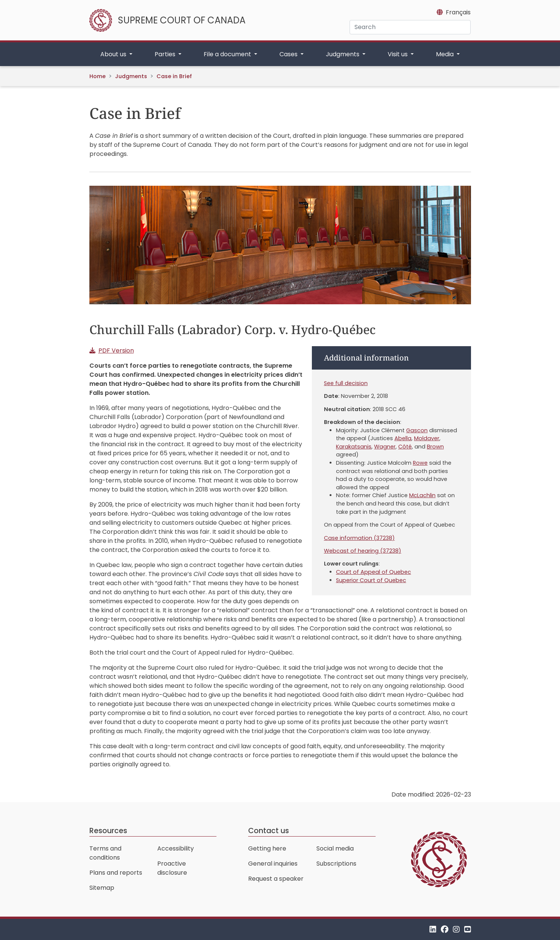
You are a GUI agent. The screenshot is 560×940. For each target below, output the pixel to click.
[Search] (410, 27)
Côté (405, 447)
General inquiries (273, 864)
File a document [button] (228, 54)
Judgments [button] (343, 54)
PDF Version (116, 351)
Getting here (267, 848)
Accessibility (176, 848)
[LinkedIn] (433, 929)
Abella (403, 438)
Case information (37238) (359, 538)
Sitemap (102, 888)
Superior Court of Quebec (371, 580)
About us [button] (114, 54)
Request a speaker (276, 879)
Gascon (417, 430)
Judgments (131, 76)
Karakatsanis (354, 447)
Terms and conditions (105, 853)
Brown (435, 447)
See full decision (346, 383)
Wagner (385, 447)
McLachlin (422, 495)
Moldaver (427, 438)
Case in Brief (174, 76)
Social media (335, 848)
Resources (108, 831)
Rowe (420, 463)
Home (97, 76)
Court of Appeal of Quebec (374, 572)
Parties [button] (166, 54)
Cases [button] (289, 54)
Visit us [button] (398, 54)
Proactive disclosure (172, 868)
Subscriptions (336, 864)
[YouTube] (468, 929)
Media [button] (446, 54)
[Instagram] (456, 929)
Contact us (268, 831)
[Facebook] (445, 929)
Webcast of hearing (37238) (363, 551)
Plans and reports (116, 873)
